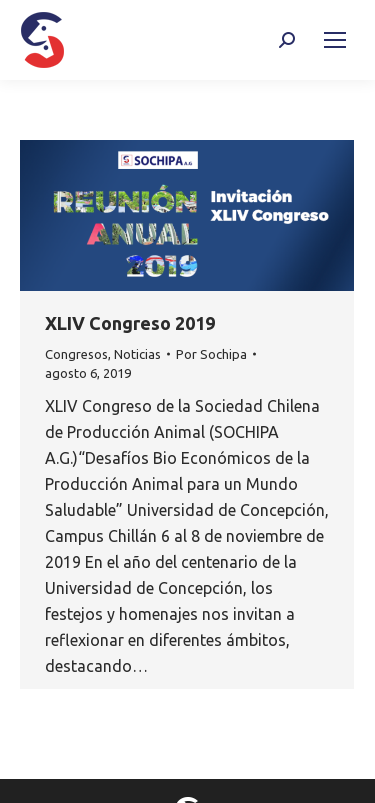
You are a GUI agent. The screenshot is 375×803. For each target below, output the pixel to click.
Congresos (76, 354)
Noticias (137, 354)
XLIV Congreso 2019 (130, 323)
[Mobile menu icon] (335, 40)
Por (211, 354)
